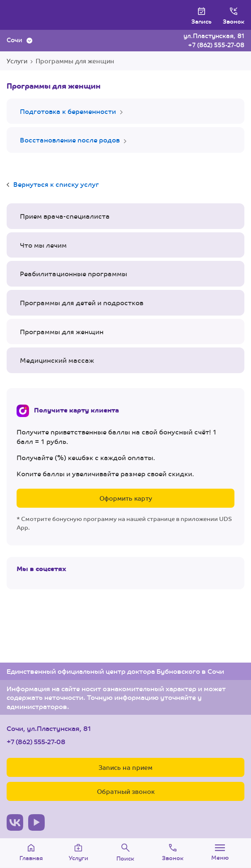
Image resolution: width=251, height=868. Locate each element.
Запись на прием (125, 767)
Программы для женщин (62, 332)
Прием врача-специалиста (65, 216)
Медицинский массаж (57, 360)
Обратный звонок (126, 791)
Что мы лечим (43, 245)
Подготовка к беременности (68, 111)
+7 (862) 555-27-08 (216, 45)
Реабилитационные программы (74, 274)
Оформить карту (126, 498)
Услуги (17, 61)
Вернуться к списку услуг (56, 184)
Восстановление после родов (70, 140)
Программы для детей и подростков (82, 303)
